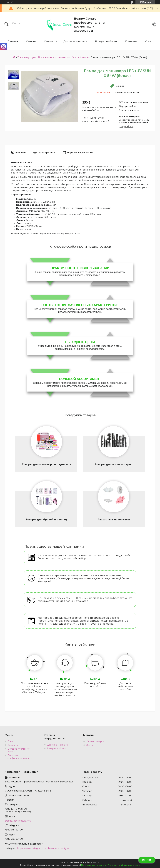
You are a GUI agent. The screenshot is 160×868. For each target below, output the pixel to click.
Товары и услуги (27, 57)
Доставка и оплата (75, 41)
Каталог (49, 41)
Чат (147, 860)
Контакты (131, 41)
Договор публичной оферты (19, 750)
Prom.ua (95, 862)
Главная (13, 41)
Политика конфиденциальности (20, 757)
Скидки (31, 41)
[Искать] (7, 25)
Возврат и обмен (106, 41)
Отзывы (90, 745)
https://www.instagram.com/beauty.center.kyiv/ (43, 848)
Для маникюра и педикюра (53, 57)
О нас (149, 41)
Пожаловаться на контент (94, 865)
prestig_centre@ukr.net (18, 821)
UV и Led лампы (80, 57)
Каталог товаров (95, 741)
